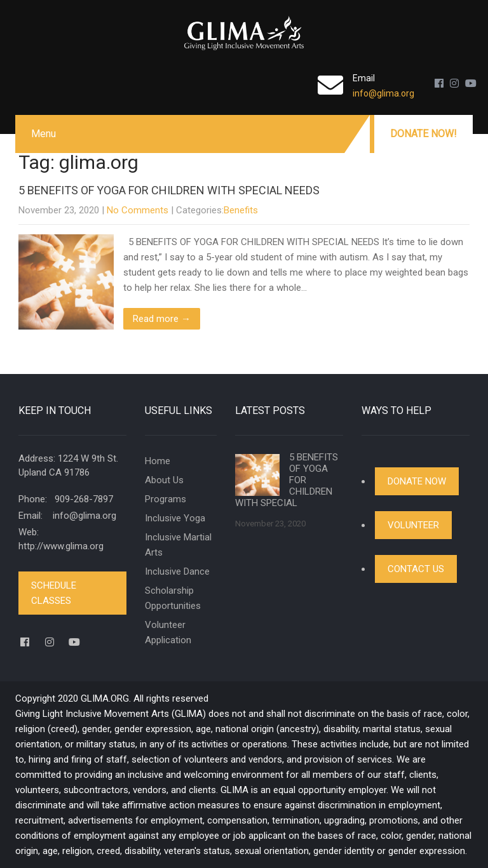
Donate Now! (424, 134)
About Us (164, 480)
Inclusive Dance (177, 571)
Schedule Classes (54, 593)
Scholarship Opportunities (173, 598)
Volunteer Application (168, 632)
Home (158, 461)
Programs (166, 499)
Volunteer (413, 525)
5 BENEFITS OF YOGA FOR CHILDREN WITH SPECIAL (287, 480)
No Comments (138, 210)
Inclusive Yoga (175, 518)
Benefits (241, 210)
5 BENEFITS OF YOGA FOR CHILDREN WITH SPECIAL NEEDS (169, 190)
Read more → (162, 319)
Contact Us (416, 569)
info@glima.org (383, 93)
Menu (44, 134)
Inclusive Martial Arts (178, 545)
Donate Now (417, 481)
